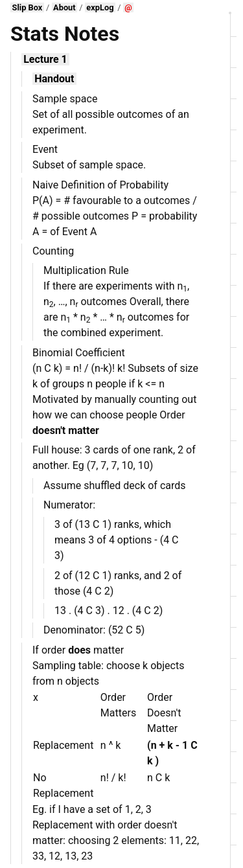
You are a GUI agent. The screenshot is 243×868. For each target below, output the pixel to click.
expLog (100, 7)
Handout (54, 79)
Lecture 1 (45, 59)
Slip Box (28, 7)
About (64, 7)
